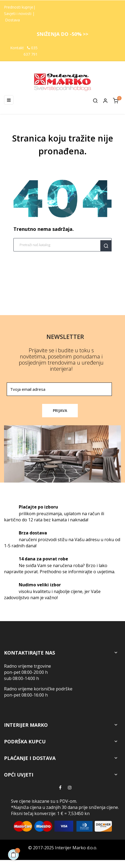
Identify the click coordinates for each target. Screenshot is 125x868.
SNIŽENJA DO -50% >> (62, 34)
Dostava (12, 20)
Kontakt (17, 48)
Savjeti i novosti (18, 14)
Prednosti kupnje (19, 7)
